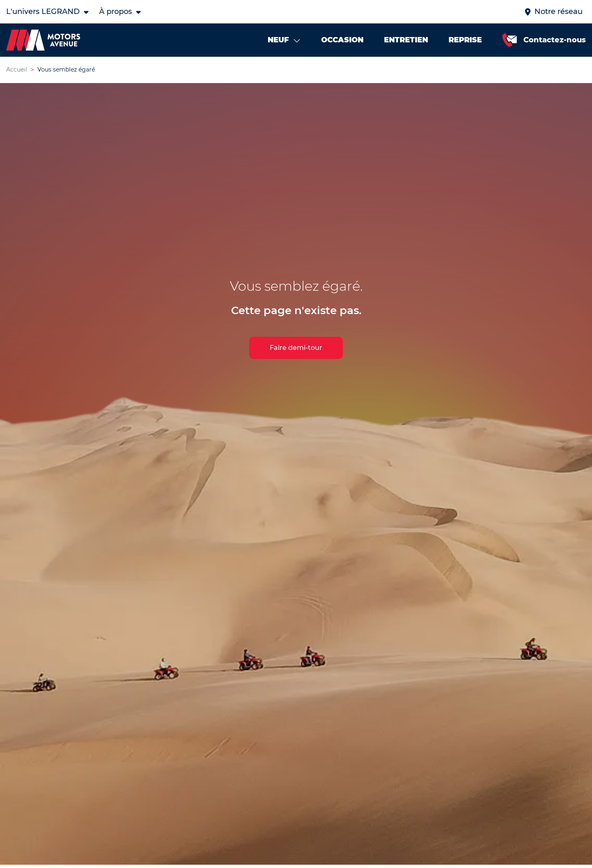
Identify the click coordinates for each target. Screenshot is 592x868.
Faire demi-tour (296, 348)
